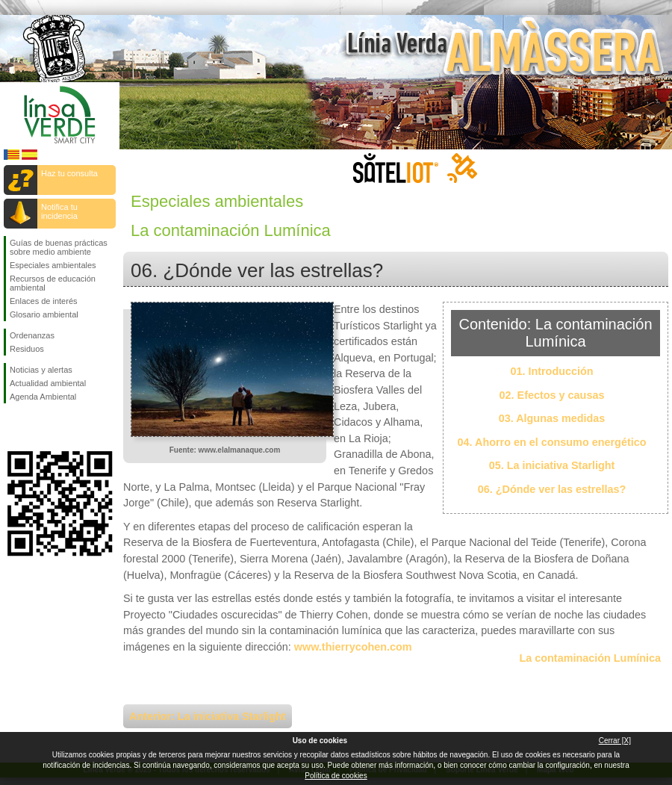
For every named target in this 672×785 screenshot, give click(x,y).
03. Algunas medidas (552, 418)
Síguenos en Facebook (13, 427)
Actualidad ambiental (48, 383)
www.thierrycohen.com (353, 647)
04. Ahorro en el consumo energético (552, 442)
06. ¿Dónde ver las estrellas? (552, 489)
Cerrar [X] (615, 741)
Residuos (27, 349)
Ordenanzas (32, 335)
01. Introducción (551, 371)
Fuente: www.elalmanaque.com (225, 450)
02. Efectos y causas (552, 395)
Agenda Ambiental (43, 397)
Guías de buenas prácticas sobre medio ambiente (59, 247)
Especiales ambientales (53, 265)
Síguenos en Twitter (37, 427)
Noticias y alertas (41, 370)
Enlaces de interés (44, 301)
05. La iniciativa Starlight (552, 465)
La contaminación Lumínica (590, 658)
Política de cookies (336, 776)
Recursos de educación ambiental (53, 283)
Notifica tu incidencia (59, 211)
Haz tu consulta (69, 173)
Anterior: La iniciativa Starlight (208, 716)
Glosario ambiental (44, 314)
